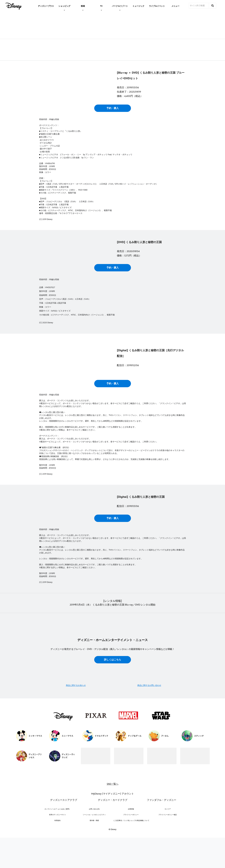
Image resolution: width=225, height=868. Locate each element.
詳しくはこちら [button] (113, 806)
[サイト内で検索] (199, 6)
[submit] (213, 6)
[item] (64, 6)
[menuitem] (46, 6)
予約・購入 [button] (113, 137)
